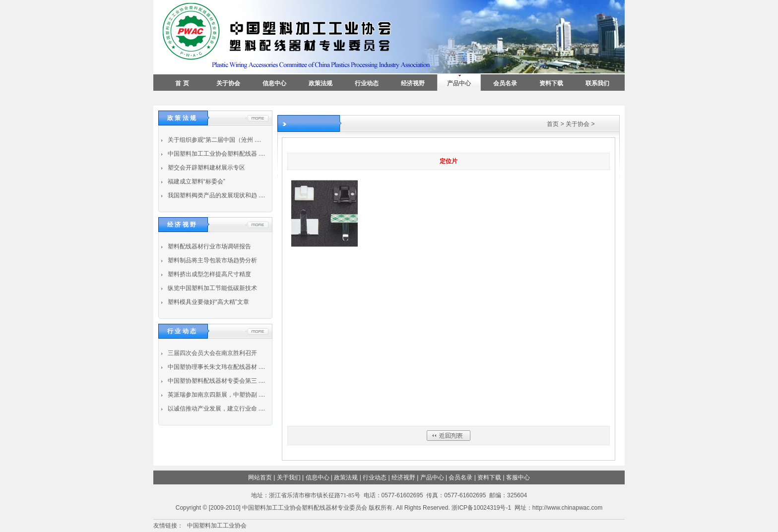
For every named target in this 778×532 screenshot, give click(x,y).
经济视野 (413, 83)
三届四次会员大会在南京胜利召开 (211, 353)
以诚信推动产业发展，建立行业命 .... (215, 409)
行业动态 (367, 83)
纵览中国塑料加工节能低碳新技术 (211, 288)
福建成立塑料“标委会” (195, 181)
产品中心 (459, 83)
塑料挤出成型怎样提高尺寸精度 (208, 274)
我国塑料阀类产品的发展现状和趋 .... (215, 195)
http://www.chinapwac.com (567, 508)
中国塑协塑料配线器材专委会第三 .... (215, 381)
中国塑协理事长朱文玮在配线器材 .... (215, 367)
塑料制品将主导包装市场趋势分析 (211, 260)
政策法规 (321, 83)
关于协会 (228, 83)
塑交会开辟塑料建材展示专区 (205, 168)
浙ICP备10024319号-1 (481, 508)
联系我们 (597, 83)
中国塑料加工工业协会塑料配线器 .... (215, 154)
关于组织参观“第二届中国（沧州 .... (213, 140)
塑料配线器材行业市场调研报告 (208, 246)
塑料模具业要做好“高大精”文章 (207, 302)
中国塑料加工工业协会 (217, 526)
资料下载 (551, 83)
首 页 (182, 83)
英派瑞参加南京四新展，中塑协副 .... (215, 395)
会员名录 (505, 83)
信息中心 (274, 83)
